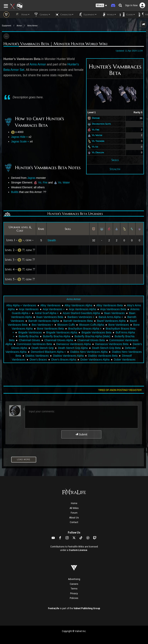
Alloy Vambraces (50, 305)
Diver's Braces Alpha (64, 360)
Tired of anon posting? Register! (120, 390)
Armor (19, 26)
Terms (74, 589)
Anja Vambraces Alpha (82, 309)
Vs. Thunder (98, 141)
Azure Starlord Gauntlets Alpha (81, 313)
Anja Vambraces (29, 309)
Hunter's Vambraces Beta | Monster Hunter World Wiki (55, 44)
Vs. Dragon (98, 152)
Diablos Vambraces (37, 356)
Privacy (74, 593)
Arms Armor (32, 26)
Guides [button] (127, 15)
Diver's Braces (38, 360)
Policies (74, 598)
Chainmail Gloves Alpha (59, 340)
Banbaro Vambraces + (81, 317)
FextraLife (54, 608)
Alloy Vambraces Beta (110, 305)
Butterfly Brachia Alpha (57, 336)
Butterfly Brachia (29, 336)
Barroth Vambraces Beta (78, 321)
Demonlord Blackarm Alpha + (48, 352)
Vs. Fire (96, 130)
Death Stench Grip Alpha (73, 348)
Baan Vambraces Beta (50, 317)
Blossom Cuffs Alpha (92, 325)
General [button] (42, 15)
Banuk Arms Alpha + (111, 317)
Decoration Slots (101, 124)
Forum (74, 513)
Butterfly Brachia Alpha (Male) (92, 336)
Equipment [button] (87, 15)
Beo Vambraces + (42, 325)
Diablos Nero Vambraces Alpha (89, 352)
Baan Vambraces (114, 313)
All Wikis (74, 508)
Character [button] (64, 15)
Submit (81, 434)
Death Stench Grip (42, 348)
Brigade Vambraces (30, 332)
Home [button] (22, 15)
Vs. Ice (95, 147)
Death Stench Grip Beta (106, 348)
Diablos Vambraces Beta (103, 356)
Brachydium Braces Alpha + (85, 329)
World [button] (108, 15)
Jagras (31, 178)
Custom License (78, 550)
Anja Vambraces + (54, 309)
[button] (101, 6)
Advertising (74, 579)
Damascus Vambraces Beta (112, 344)
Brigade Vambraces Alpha (62, 332)
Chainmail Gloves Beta (91, 340)
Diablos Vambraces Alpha (68, 356)
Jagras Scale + (20, 141)
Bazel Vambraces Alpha (111, 321)
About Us (74, 518)
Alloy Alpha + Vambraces (21, 305)
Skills (115, 160)
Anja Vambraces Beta (113, 309)
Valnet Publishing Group (87, 608)
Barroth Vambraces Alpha (44, 321)
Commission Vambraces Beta (34, 344)
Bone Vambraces (119, 325)
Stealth (115, 169)
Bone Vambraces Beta (50, 329)
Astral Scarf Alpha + (47, 313)
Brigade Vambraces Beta (96, 332)
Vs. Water (97, 135)
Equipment (7, 26)
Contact (74, 522)
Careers (74, 584)
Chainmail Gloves (29, 340)
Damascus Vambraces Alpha (74, 344)
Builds (15, 192)
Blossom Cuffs (66, 325)
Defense (96, 118)
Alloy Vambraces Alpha (78, 305)
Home (74, 503)
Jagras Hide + (20, 137)
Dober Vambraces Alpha (95, 360)
